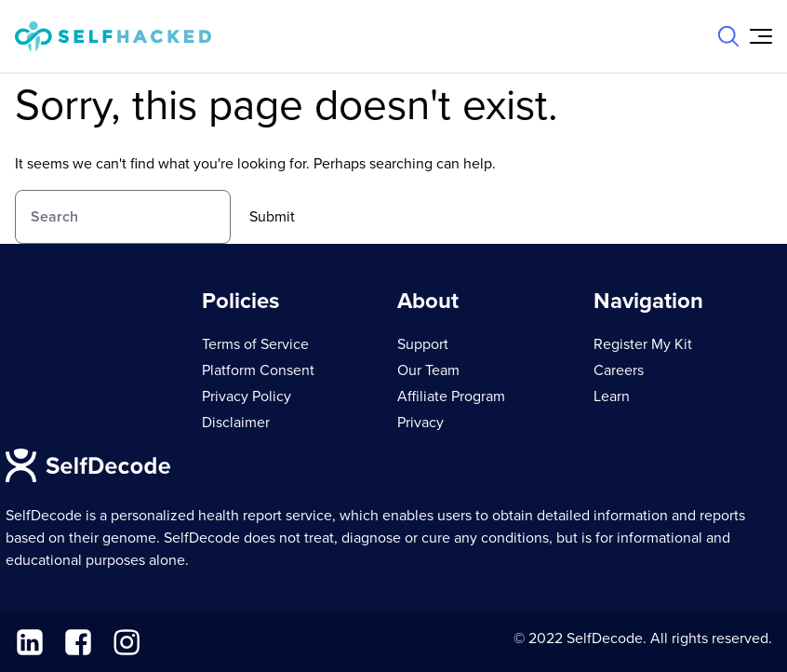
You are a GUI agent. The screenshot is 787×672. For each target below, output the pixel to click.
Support (423, 344)
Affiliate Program (451, 396)
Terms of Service (255, 344)
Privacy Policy (247, 396)
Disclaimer (236, 423)
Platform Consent (258, 370)
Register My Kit (643, 344)
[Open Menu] (761, 36)
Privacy (420, 423)
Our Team (428, 370)
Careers (619, 370)
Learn (612, 396)
